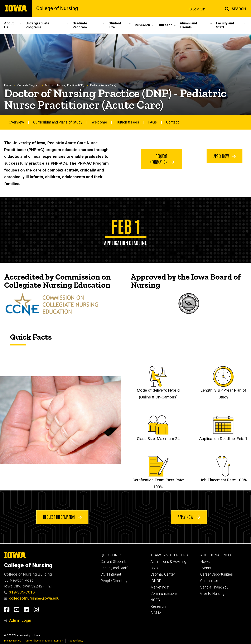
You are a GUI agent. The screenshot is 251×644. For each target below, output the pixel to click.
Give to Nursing (212, 594)
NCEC (155, 600)
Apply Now (225, 156)
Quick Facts (31, 337)
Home (8, 85)
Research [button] (142, 25)
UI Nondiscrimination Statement (44, 641)
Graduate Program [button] (80, 25)
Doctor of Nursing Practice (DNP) (65, 85)
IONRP (156, 581)
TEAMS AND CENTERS (169, 555)
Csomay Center (163, 574)
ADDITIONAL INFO (216, 555)
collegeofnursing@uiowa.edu (32, 598)
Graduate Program (28, 85)
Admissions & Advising (168, 562)
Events (206, 568)
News (205, 562)
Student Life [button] (115, 25)
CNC (154, 568)
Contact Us (209, 581)
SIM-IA (156, 613)
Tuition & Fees (128, 122)
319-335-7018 (20, 592)
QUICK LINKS (111, 555)
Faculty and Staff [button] (225, 25)
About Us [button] (9, 25)
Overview (16, 122)
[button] (235, 8)
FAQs (153, 122)
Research (158, 606)
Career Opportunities (217, 574)
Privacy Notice (13, 641)
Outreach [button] (165, 25)
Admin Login (20, 620)
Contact (172, 122)
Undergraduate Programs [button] (37, 25)
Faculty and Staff (114, 568)
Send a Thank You (214, 587)
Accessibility (75, 641)
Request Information (161, 159)
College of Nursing (57, 8)
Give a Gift (197, 9)
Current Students (114, 562)
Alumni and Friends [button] (188, 25)
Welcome (99, 122)
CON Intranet (111, 574)
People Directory (114, 581)
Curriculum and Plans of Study (58, 122)
